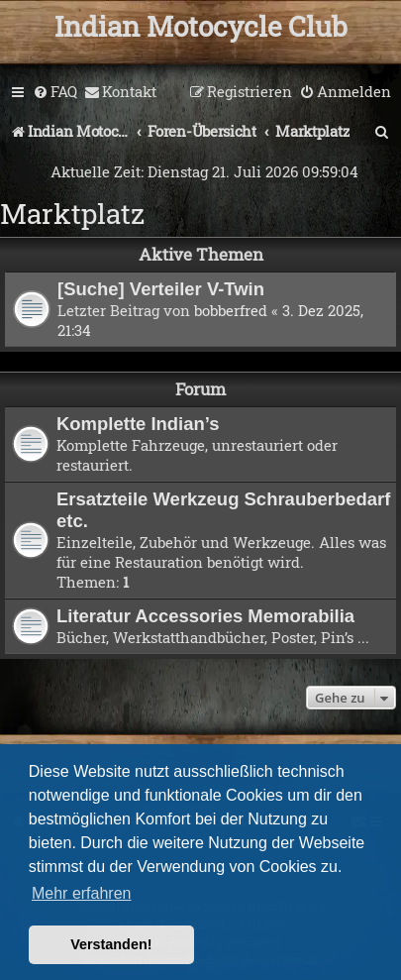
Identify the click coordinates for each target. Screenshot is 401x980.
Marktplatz (72, 214)
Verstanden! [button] (111, 944)
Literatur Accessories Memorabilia (205, 616)
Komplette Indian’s (138, 424)
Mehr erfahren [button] (82, 893)
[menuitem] (55, 92)
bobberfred (231, 310)
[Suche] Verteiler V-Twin (161, 289)
